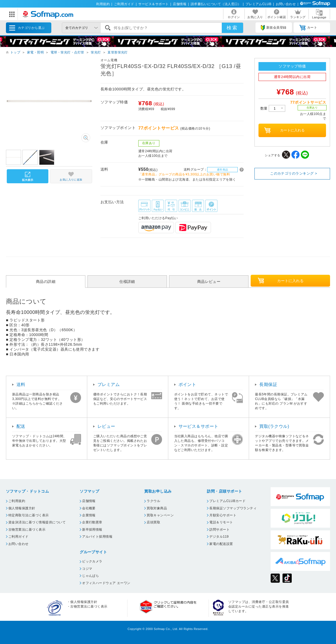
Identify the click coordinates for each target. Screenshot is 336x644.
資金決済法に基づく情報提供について (37, 522)
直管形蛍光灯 (118, 52)
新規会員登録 (274, 28)
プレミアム (109, 384)
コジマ (87, 569)
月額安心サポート (223, 515)
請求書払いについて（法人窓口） (216, 4)
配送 (21, 426)
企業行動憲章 (92, 522)
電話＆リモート (221, 522)
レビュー (106, 426)
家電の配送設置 (221, 544)
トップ (15, 52)
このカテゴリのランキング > (294, 173)
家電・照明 (35, 52)
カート (308, 28)
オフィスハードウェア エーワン (106, 583)
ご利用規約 (17, 501)
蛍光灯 (96, 52)
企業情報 (89, 515)
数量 (273, 108)
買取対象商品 (157, 508)
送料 (21, 384)
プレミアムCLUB (258, 4)
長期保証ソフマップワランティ (233, 508)
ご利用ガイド (124, 4)
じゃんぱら (90, 576)
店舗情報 (180, 4)
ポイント (187, 384)
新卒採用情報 (92, 530)
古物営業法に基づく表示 (27, 530)
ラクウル (153, 501)
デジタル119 (219, 537)
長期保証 (268, 384)
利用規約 (103, 4)
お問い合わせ (286, 4)
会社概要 (89, 508)
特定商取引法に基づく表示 (29, 515)
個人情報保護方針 (22, 508)
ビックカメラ (92, 561)
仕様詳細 (127, 282)
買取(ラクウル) (274, 426)
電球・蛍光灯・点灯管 (67, 52)
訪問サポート (219, 530)
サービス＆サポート (153, 4)
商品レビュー (209, 282)
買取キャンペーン (160, 515)
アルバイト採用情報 (97, 537)
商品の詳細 (46, 282)
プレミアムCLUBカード (227, 501)
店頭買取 (153, 522)
